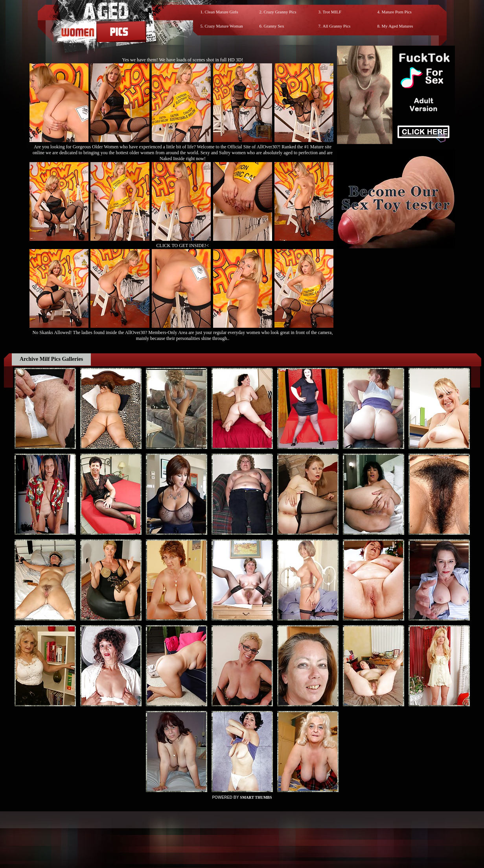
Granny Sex (274, 26)
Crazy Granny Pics (280, 12)
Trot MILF (332, 12)
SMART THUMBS (256, 797)
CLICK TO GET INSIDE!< (183, 246)
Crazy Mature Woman (224, 26)
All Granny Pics (337, 26)
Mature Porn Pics (397, 12)
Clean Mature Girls (222, 12)
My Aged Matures (398, 26)
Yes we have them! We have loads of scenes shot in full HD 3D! (183, 60)
